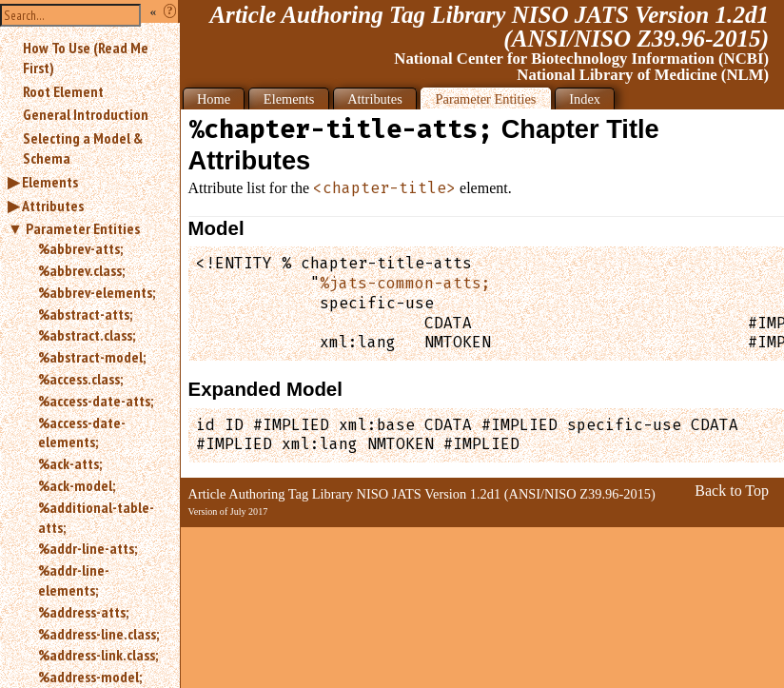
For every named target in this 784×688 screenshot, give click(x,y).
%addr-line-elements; (74, 580)
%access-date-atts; (96, 401)
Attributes (53, 206)
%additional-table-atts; (96, 517)
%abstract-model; (92, 357)
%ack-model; (77, 485)
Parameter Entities (83, 228)
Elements (50, 182)
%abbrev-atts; (80, 248)
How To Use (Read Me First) (86, 58)
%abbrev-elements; (97, 292)
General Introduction (86, 114)
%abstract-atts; (85, 314)
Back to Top (732, 491)
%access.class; (80, 379)
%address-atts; (83, 612)
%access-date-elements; (82, 432)
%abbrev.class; (81, 270)
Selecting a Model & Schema (83, 148)
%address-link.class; (98, 655)
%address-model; (90, 677)
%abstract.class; (87, 335)
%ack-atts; (70, 463)
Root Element (63, 91)
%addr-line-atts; (88, 548)
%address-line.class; (98, 634)
